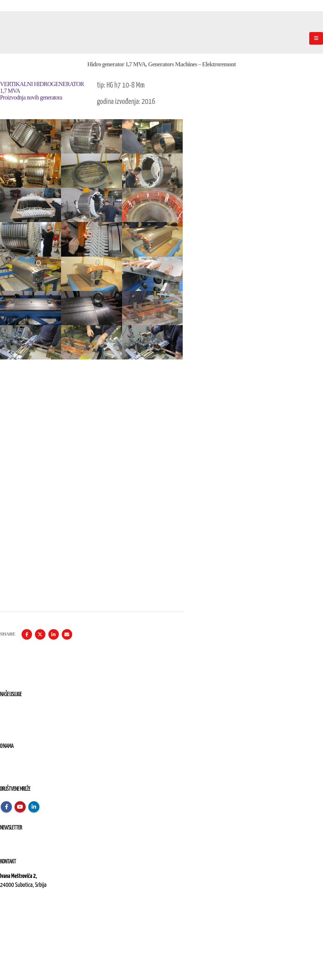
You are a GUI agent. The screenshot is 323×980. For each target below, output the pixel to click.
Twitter (40, 634)
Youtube (20, 807)
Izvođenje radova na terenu (26, 727)
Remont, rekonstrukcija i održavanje (35, 718)
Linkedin (34, 807)
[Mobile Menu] (316, 38)
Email (67, 634)
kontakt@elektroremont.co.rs (30, 911)
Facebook (27, 634)
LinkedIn (54, 634)
